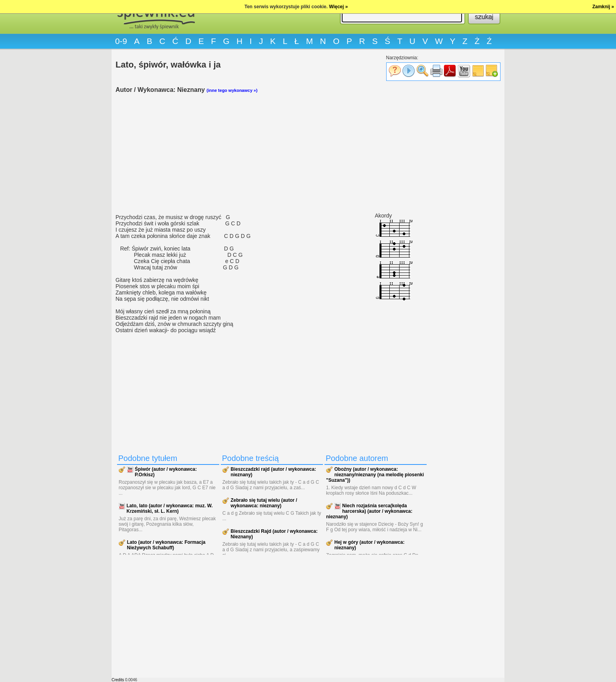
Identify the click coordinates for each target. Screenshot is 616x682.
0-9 (121, 41)
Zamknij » (603, 7)
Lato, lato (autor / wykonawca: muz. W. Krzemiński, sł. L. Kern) (170, 508)
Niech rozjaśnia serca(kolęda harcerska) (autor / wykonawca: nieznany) (369, 511)
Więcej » (338, 7)
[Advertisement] (273, 154)
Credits (118, 680)
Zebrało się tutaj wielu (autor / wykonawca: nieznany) (264, 503)
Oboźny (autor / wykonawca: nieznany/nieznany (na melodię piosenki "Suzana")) (375, 475)
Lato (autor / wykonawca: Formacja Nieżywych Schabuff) (166, 545)
